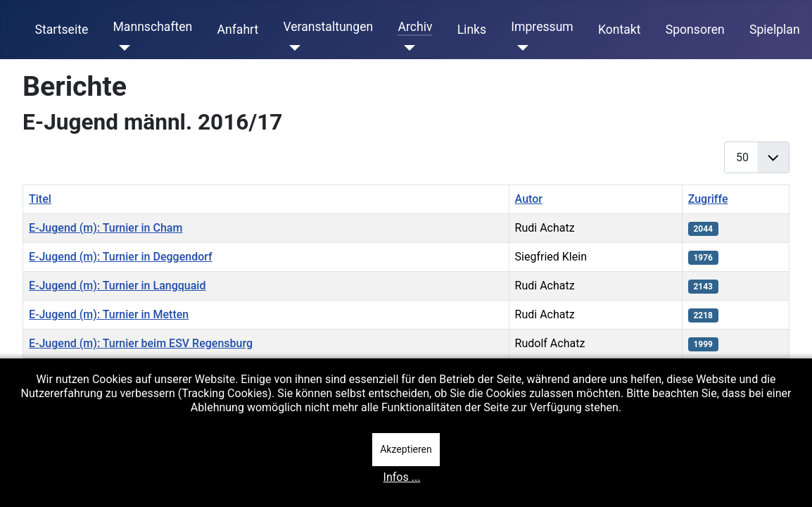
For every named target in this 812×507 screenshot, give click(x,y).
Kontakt (620, 30)
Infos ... (402, 477)
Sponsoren (695, 30)
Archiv (415, 27)
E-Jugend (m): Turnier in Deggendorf (121, 257)
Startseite (62, 30)
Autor (529, 199)
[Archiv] (406, 48)
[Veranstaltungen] (292, 48)
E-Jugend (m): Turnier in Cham (106, 228)
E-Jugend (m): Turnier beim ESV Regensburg (141, 343)
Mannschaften (152, 27)
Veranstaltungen (328, 27)
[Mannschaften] (121, 48)
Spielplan (775, 30)
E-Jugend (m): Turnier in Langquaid (117, 286)
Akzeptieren (406, 449)
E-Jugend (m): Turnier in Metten (109, 314)
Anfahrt (238, 30)
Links (472, 30)
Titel (40, 199)
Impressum (542, 27)
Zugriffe (708, 199)
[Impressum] (520, 48)
